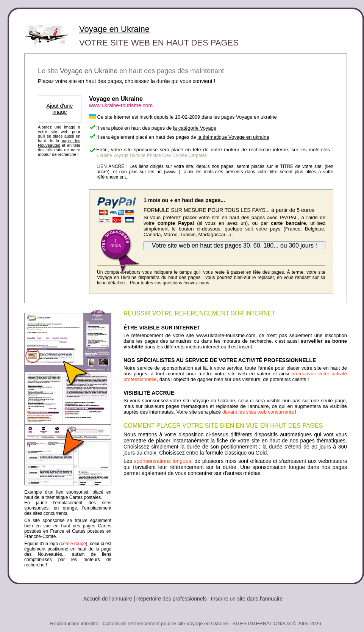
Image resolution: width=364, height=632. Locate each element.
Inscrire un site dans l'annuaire (247, 599)
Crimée (180, 155)
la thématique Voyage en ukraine (233, 137)
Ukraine (104, 155)
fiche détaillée (111, 283)
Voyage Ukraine (129, 155)
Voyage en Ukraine (114, 29)
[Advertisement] (235, 497)
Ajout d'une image (60, 109)
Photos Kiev (159, 155)
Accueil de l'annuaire (108, 599)
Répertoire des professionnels (172, 599)
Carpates (198, 155)
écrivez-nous (196, 283)
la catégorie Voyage (195, 128)
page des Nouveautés (59, 143)
